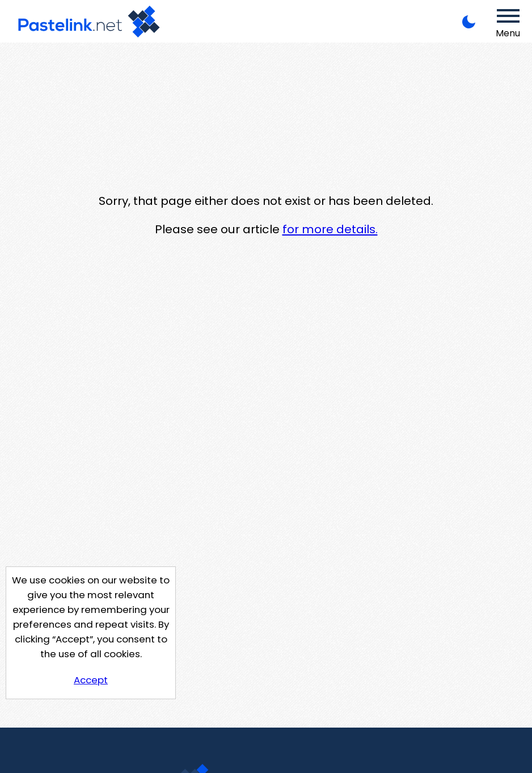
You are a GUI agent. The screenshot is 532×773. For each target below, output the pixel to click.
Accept (91, 680)
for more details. (330, 229)
